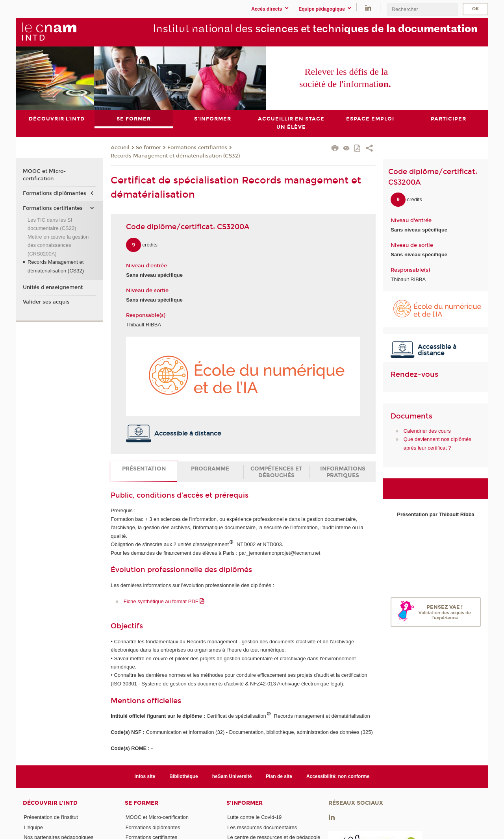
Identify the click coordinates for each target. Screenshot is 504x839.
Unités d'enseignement (53, 287)
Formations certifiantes (197, 148)
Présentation (144, 469)
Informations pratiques (343, 472)
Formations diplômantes (55, 193)
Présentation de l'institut (51, 817)
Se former (148, 148)
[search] (422, 9)
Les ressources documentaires (262, 827)
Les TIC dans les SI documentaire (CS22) (52, 224)
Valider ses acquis (46, 302)
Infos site (145, 776)
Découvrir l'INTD (50, 803)
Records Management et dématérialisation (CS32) (175, 156)
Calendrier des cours (427, 431)
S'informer (245, 803)
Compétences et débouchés (276, 472)
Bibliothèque (184, 776)
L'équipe (33, 827)
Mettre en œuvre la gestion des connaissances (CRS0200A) (58, 245)
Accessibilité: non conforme (338, 776)
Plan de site (279, 776)
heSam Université (232, 776)
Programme (210, 469)
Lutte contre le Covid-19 (254, 817)
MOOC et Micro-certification (44, 175)
